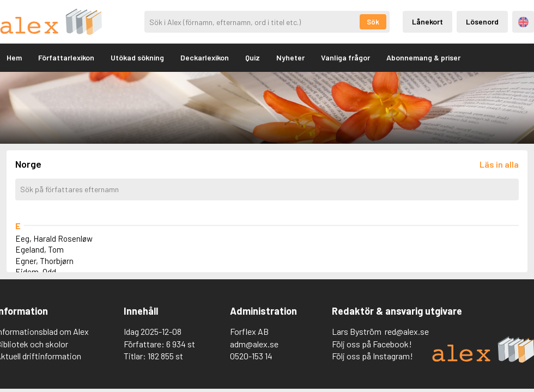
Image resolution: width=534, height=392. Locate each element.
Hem (14, 57)
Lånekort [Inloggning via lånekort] (427, 22)
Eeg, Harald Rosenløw (54, 238)
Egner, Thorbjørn (44, 261)
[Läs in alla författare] (499, 164)
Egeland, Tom (40, 249)
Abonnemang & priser (423, 57)
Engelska (523, 22)
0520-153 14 (251, 356)
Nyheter (290, 57)
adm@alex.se (254, 344)
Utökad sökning (137, 57)
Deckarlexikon (205, 57)
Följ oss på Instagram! (372, 356)
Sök (373, 22)
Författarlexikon (66, 57)
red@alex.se (407, 331)
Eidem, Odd (36, 272)
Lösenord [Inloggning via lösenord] (482, 22)
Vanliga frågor (345, 57)
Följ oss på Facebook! (372, 344)
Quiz (253, 57)
